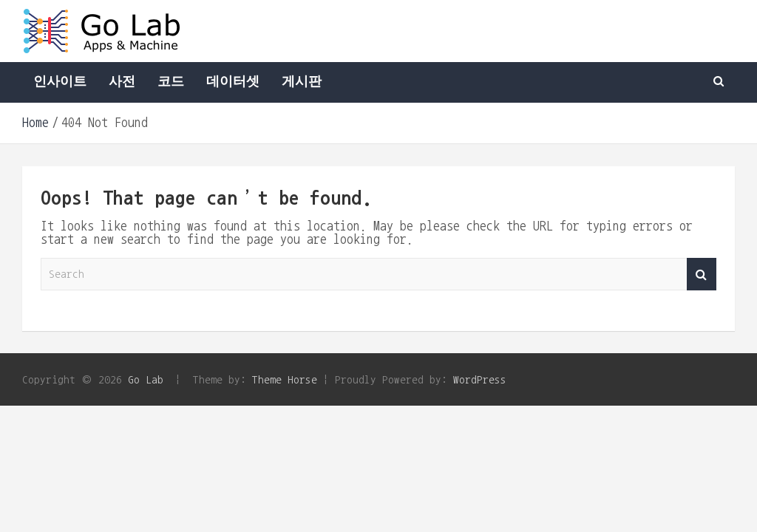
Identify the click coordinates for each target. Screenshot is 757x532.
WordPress (480, 379)
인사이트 (60, 82)
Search (702, 274)
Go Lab (146, 379)
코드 (171, 82)
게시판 (302, 82)
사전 (122, 82)
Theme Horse (285, 379)
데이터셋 (233, 82)
